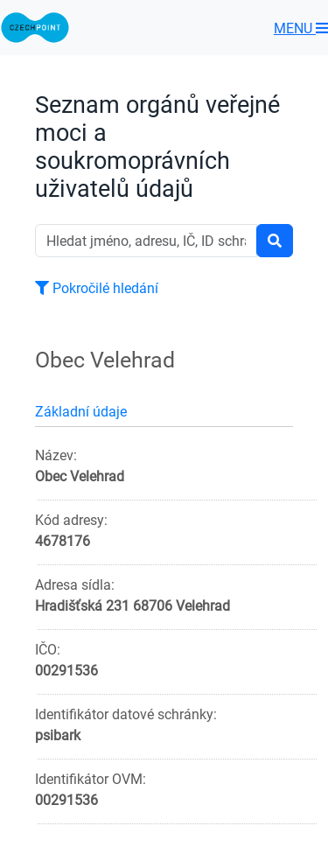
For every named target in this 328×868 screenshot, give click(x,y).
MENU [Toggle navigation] (301, 28)
